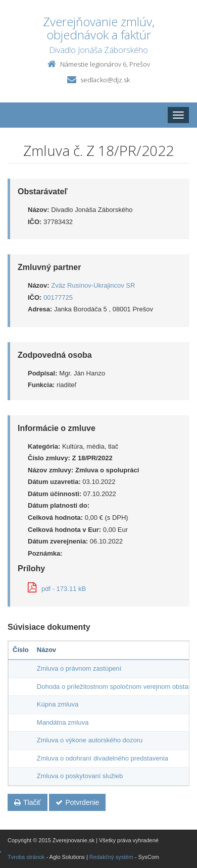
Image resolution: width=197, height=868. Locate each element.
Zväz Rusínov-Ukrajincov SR (93, 285)
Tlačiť (28, 802)
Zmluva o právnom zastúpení (79, 668)
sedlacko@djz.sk (105, 80)
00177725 (58, 297)
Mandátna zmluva (63, 722)
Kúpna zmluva (58, 704)
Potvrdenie (77, 802)
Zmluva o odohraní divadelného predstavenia (103, 758)
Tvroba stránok (26, 857)
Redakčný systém (111, 857)
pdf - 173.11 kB (57, 589)
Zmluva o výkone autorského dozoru (90, 740)
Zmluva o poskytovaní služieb (80, 776)
